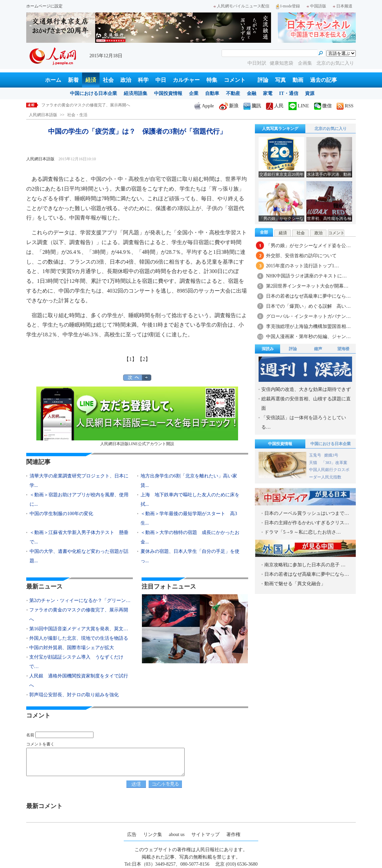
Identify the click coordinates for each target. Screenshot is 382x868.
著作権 (233, 834)
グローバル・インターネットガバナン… (308, 316)
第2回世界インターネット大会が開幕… (307, 286)
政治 (126, 80)
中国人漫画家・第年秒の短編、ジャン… (308, 337)
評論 (263, 80)
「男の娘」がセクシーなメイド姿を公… (308, 246)
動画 (298, 80)
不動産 (233, 93)
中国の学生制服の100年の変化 (61, 514)
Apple (204, 106)
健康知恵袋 (282, 63)
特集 (212, 80)
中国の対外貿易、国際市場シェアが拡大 (72, 648)
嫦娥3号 (331, 455)
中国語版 (316, 6)
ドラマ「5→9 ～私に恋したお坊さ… (303, 532)
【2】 (144, 359)
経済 (91, 80)
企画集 (306, 63)
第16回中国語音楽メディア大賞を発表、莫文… (79, 629)
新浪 (229, 106)
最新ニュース (44, 587)
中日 (161, 80)
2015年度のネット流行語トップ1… (302, 266)
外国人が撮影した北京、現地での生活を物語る (79, 638)
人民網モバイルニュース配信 (241, 6)
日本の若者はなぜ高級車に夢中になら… (308, 296)
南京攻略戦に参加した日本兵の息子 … (305, 565)
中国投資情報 (168, 93)
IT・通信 (289, 93)
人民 (275, 106)
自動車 (212, 93)
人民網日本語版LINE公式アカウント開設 (137, 416)
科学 (143, 80)
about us (177, 834)
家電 (268, 93)
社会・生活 (77, 115)
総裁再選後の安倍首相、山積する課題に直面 (306, 404)
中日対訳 (257, 63)
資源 (310, 93)
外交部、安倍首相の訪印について (301, 256)
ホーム (53, 80)
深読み (268, 349)
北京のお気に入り (335, 63)
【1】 (130, 359)
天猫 (314, 463)
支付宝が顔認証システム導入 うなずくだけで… (76, 662)
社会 (108, 80)
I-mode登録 (288, 6)
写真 (280, 80)
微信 (323, 106)
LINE (299, 106)
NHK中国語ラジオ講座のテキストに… (306, 276)
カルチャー (186, 80)
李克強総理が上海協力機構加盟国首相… (308, 326)
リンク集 (153, 834)
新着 (73, 80)
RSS (345, 106)
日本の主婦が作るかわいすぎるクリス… (307, 523)
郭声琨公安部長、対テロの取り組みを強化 (74, 695)
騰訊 (252, 106)
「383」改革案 (334, 463)
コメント (235, 80)
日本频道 (343, 6)
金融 (252, 93)
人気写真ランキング (280, 129)
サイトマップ (205, 834)
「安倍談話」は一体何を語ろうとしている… (304, 422)
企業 (194, 93)
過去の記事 (323, 80)
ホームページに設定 (44, 6)
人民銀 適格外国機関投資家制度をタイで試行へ (79, 681)
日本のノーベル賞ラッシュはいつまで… (307, 513)
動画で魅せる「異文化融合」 (295, 584)
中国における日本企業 (93, 93)
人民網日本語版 (43, 115)
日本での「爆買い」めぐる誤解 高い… (308, 306)
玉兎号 (315, 455)
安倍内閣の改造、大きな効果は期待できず (306, 389)
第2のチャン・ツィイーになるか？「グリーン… (80, 600)
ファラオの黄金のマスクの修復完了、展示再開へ (86, 105)
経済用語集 (136, 93)
